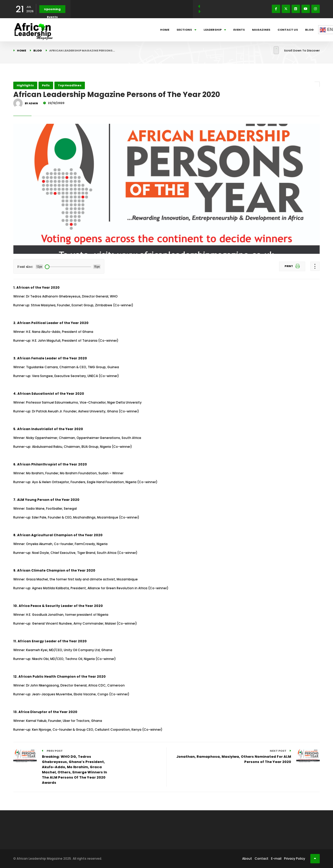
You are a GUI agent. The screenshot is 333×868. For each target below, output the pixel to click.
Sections (186, 30)
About (247, 859)
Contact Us (288, 30)
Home (165, 30)
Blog (309, 30)
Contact (262, 859)
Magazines (261, 30)
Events (239, 30)
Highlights (25, 85)
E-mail (276, 859)
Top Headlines (70, 85)
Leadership (215, 30)
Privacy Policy (295, 859)
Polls (46, 85)
